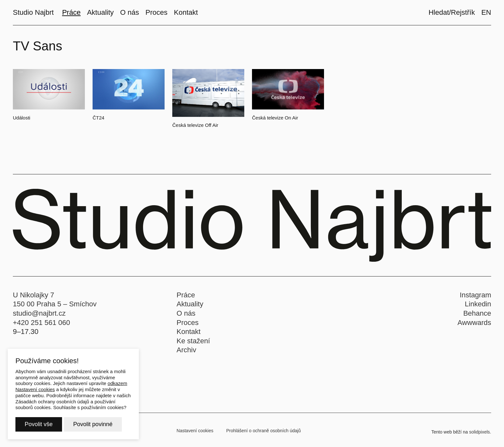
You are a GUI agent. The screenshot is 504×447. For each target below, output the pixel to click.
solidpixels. (480, 435)
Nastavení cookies (195, 434)
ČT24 (99, 118)
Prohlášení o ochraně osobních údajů (264, 434)
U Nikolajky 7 (33, 298)
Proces (187, 325)
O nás (186, 316)
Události (22, 118)
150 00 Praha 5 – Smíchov (55, 307)
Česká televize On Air (275, 118)
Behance (477, 316)
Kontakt (189, 335)
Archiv (186, 353)
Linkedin (478, 307)
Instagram (475, 298)
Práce (186, 298)
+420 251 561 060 (41, 325)
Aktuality (190, 307)
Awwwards (474, 325)
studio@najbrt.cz (39, 316)
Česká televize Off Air (195, 125)
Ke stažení (193, 344)
